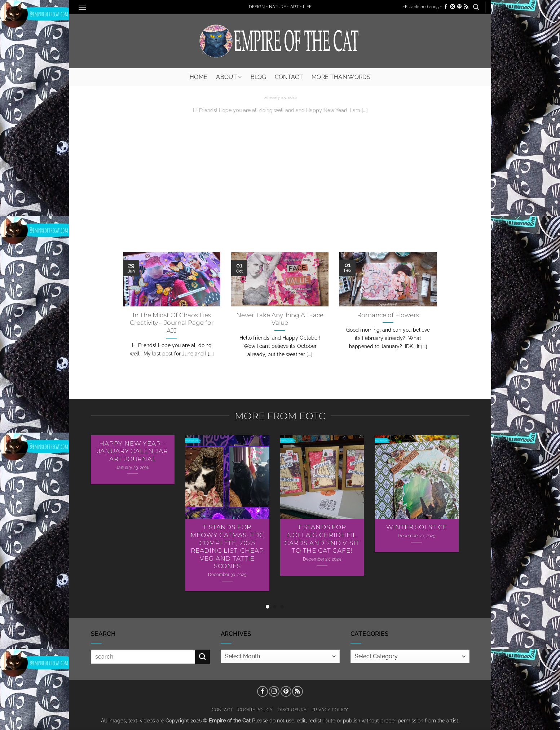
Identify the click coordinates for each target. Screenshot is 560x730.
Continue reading (280, 124)
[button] (83, 7)
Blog (258, 77)
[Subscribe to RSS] (466, 7)
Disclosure (292, 710)
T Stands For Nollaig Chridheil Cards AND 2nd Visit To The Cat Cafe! (322, 539)
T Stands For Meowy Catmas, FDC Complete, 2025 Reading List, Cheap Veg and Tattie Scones (227, 547)
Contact (289, 77)
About (229, 77)
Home (199, 77)
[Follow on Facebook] (446, 7)
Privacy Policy (330, 710)
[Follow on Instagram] (453, 7)
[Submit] (202, 657)
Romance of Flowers (388, 315)
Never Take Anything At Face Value (280, 319)
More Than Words (341, 77)
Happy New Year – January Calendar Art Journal (133, 451)
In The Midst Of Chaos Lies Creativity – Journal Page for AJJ (172, 323)
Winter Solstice (417, 527)
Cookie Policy (255, 710)
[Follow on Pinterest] (459, 7)
